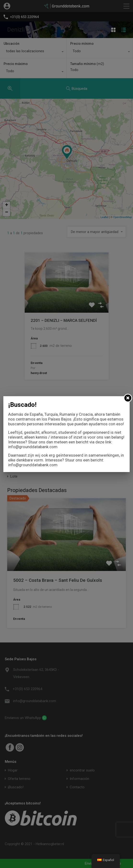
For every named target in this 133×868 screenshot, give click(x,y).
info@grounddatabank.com (33, 447)
